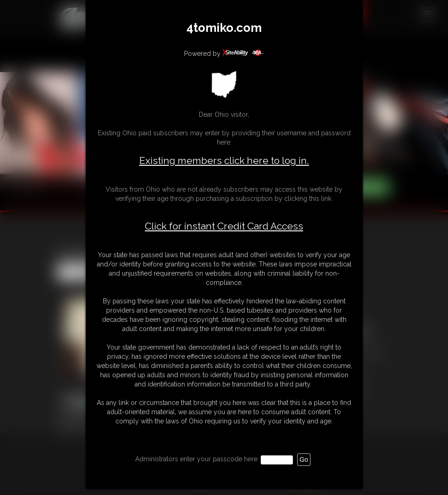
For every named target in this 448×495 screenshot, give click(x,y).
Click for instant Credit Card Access (224, 226)
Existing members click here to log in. (224, 160)
